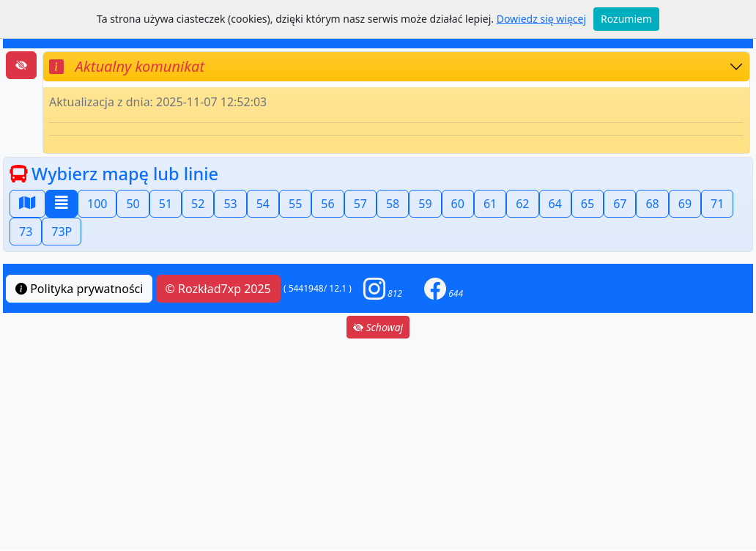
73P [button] (62, 232)
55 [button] (295, 204)
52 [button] (198, 204)
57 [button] (360, 204)
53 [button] (230, 204)
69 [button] (685, 204)
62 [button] (522, 204)
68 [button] (652, 204)
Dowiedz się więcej (541, 19)
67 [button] (620, 204)
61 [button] (490, 204)
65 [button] (588, 204)
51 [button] (166, 204)
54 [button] (263, 204)
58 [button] (393, 204)
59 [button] (425, 204)
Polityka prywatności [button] (79, 289)
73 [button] (26, 232)
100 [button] (97, 204)
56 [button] (327, 204)
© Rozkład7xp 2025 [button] (218, 289)
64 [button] (555, 204)
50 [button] (133, 204)
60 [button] (458, 204)
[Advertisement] (378, 444)
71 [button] (717, 204)
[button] (383, 288)
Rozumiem (626, 19)
